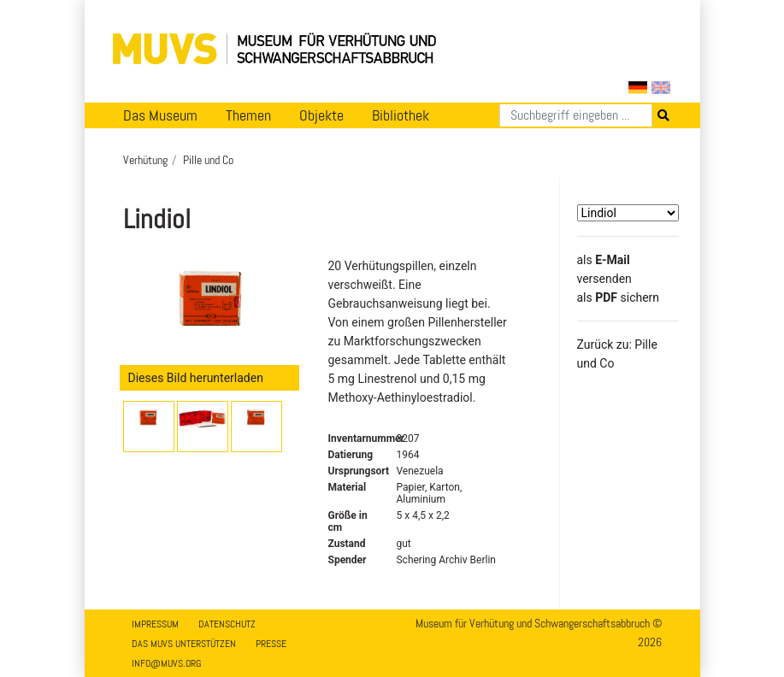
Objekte (321, 115)
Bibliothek (401, 115)
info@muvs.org (166, 663)
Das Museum (160, 115)
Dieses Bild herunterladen (196, 378)
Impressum (155, 624)
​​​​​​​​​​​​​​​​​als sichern (619, 297)
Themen (248, 115)
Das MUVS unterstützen (184, 644)
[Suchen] (576, 115)
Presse (271, 644)
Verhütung (145, 160)
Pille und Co (208, 160)
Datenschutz (227, 624)
